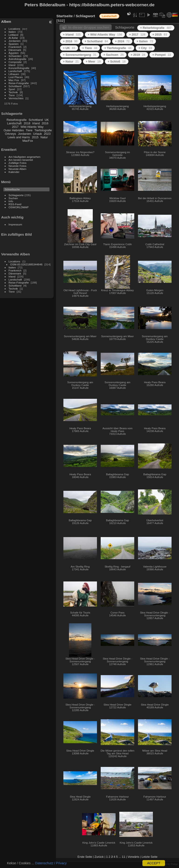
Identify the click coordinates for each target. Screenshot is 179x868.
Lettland (14, 35)
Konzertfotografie (19, 68)
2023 (47, 134)
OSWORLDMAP (19, 207)
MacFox (28, 141)
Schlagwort (85, 16)
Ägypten (14, 53)
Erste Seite (85, 857)
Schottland (15, 86)
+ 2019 (138, 55)
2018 (27, 123)
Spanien (14, 44)
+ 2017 (137, 35)
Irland (12, 65)
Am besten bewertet (21, 160)
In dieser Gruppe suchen (89, 27)
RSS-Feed (15, 204)
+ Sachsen (114, 55)
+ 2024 (122, 41)
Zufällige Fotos (18, 163)
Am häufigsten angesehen (25, 157)
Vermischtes (16, 98)
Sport (12, 89)
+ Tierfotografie (118, 48)
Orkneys (10, 134)
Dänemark (15, 50)
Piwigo (174, 864)
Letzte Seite (150, 857)
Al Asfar (13, 38)
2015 (35, 137)
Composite (15, 62)
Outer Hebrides (14, 130)
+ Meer (93, 61)
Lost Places (16, 77)
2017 (15, 127)
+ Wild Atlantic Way (105, 35)
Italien (12, 32)
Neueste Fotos (18, 166)
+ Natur (71, 61)
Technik (13, 92)
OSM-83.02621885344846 (26, 264)
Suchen (13, 198)
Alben (6, 21)
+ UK (69, 48)
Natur (44, 137)
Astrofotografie (18, 59)
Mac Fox (14, 80)
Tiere (12, 95)
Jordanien (15, 41)
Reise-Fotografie (19, 83)
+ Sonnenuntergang (80, 55)
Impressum (15, 224)
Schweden (15, 56)
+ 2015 (160, 35)
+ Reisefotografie (156, 28)
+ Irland (72, 35)
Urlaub (38, 134)
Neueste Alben (18, 169)
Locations (14, 29)
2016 (45, 123)
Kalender (14, 172)
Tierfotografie (43, 130)
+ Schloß (117, 61)
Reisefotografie (17, 120)
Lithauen (14, 74)
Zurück (99, 857)
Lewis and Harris (19, 137)
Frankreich (15, 47)
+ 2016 (70, 41)
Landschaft (15, 71)
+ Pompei (162, 55)
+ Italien (145, 41)
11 (124, 857)
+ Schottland (96, 41)
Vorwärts (134, 857)
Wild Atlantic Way (32, 127)
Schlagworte (16, 195)
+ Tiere (90, 48)
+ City (145, 48)
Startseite (65, 16)
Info (11, 201)
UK (47, 120)
